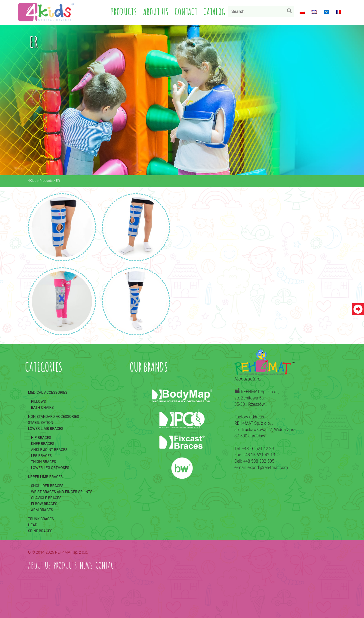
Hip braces (41, 437)
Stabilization (41, 422)
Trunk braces (41, 519)
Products (124, 12)
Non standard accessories (54, 416)
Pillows (38, 401)
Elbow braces (44, 504)
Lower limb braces (46, 428)
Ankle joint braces (49, 449)
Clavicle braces (46, 498)
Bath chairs (42, 407)
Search (291, 12)
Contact (186, 12)
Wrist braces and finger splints (62, 492)
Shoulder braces (47, 486)
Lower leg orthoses (50, 467)
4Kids (32, 180)
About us (156, 12)
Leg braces (41, 455)
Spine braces (40, 531)
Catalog (215, 12)
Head (33, 525)
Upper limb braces (45, 477)
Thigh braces (43, 461)
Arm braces (42, 510)
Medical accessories (48, 392)
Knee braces (43, 443)
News (86, 565)
